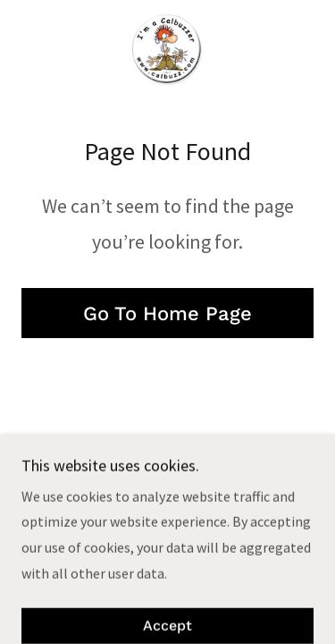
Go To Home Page (167, 314)
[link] (167, 50)
